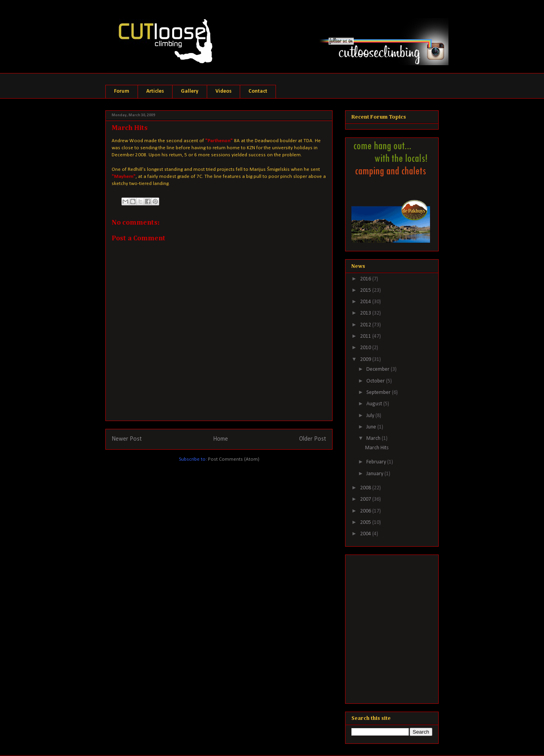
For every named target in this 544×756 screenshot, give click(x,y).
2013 (366, 313)
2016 (366, 279)
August (375, 404)
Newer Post (127, 439)
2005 (366, 523)
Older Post (313, 439)
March (374, 438)
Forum (122, 91)
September (379, 393)
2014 (366, 302)
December (379, 369)
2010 (366, 348)
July (371, 416)
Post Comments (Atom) (234, 459)
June (372, 427)
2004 (366, 534)
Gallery (190, 91)
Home (221, 439)
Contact (258, 91)
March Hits (377, 448)
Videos (223, 91)
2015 (366, 290)
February (377, 462)
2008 (366, 488)
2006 (366, 511)
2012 (366, 325)
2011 (366, 336)
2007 (366, 499)
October (376, 381)
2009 (366, 360)
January (375, 474)
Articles (155, 91)
